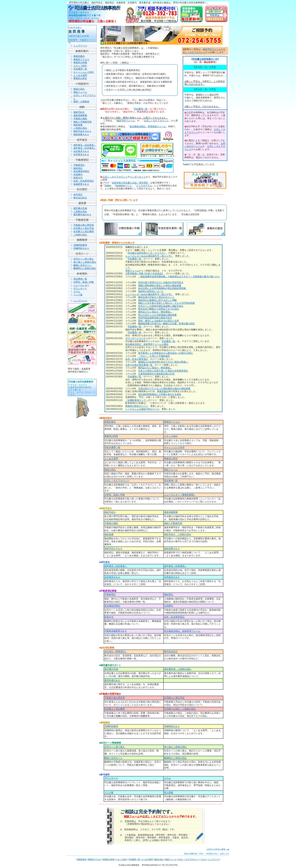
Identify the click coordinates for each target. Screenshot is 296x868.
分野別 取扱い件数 (84, 282)
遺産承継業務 (80, 115)
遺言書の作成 (80, 208)
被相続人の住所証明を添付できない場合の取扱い (163, 362)
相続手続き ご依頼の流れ (178, 534)
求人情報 (169, 792)
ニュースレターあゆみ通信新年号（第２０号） (149, 294)
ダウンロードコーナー (137, 338)
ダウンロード (80, 288)
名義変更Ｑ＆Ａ (81, 184)
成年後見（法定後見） (85, 145)
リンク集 (78, 295)
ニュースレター (81, 285)
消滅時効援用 (80, 245)
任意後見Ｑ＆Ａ (81, 154)
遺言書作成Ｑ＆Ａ (82, 214)
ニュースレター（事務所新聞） (180, 495)
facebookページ (124, 186)
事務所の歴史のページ (137, 406)
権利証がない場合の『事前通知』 (155, 312)
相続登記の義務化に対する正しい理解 (157, 300)
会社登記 (78, 194)
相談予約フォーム (126, 121)
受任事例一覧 (80, 279)
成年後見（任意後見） (85, 148)
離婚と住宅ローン (82, 265)
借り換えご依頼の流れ (85, 262)
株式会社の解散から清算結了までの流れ (159, 309)
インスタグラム (144, 186)
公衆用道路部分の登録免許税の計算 (157, 374)
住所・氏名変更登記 (84, 181)
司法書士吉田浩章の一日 (205, 59)
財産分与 (78, 178)
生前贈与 (78, 174)
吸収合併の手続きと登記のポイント (156, 297)
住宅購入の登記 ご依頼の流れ (180, 709)
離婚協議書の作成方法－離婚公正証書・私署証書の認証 (166, 324)
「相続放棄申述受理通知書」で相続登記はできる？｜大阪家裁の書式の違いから (179, 277)
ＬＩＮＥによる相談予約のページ (142, 409)
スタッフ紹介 (80, 66)
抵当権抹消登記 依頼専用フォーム (182, 631)
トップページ (80, 46)
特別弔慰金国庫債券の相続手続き (155, 318)
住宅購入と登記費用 (84, 231)
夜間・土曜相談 (81, 102)
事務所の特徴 (80, 62)
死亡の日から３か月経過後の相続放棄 (157, 315)
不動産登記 (79, 165)
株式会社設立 (80, 198)
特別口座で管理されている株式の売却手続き (161, 282)
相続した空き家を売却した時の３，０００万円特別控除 (166, 303)
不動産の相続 (80, 119)
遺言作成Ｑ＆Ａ (112, 680)
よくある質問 (80, 75)
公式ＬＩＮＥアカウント (156, 121)
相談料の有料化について (151, 291)
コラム (77, 291)
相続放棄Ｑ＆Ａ (81, 134)
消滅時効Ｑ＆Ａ (81, 248)
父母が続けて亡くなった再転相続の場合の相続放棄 (164, 389)
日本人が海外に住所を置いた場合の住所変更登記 (163, 371)
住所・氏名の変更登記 (137, 359)
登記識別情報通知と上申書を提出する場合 (160, 394)
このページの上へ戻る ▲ (218, 849)
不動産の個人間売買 (84, 225)
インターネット (138, 177)
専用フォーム (132, 271)
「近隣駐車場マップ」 (137, 400)
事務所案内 (79, 56)
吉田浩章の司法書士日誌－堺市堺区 (130, 183)
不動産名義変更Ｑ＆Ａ (116, 631)
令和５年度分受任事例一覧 (139, 365)
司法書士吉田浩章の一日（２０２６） (147, 253)
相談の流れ (79, 89)
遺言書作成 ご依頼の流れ (178, 669)
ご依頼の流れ (80, 128)
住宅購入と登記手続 (84, 228)
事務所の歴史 (80, 78)
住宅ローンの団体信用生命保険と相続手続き (161, 306)
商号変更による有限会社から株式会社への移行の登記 (166, 353)
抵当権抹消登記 (81, 171)
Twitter (108, 186)
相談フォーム (80, 92)
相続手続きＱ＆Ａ (82, 131)
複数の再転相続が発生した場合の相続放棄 (160, 285)
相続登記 (78, 168)
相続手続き (79, 112)
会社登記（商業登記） (116, 651)
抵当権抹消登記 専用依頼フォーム (148, 126)
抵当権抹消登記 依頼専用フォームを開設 (147, 344)
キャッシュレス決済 (174, 447)
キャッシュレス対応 (84, 72)
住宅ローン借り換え (84, 259)
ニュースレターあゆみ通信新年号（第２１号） (149, 256)
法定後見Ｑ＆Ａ (81, 151)
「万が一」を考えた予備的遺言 (154, 356)
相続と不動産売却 (82, 122)
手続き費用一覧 (112, 447)
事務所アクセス (81, 59)
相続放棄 (78, 125)
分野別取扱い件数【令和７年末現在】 (145, 274)
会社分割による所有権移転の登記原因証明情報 (162, 288)
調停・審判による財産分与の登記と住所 (159, 321)
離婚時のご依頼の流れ (85, 268)
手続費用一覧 (80, 69)
